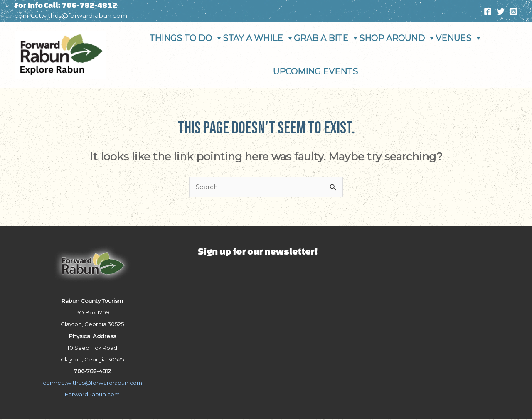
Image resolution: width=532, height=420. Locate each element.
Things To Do (186, 38)
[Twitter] (501, 11)
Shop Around (397, 38)
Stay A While (258, 38)
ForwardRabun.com (92, 395)
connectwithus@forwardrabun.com (71, 16)
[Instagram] (514, 11)
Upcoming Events (315, 71)
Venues (459, 38)
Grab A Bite (326, 38)
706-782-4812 (90, 5)
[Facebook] (488, 11)
